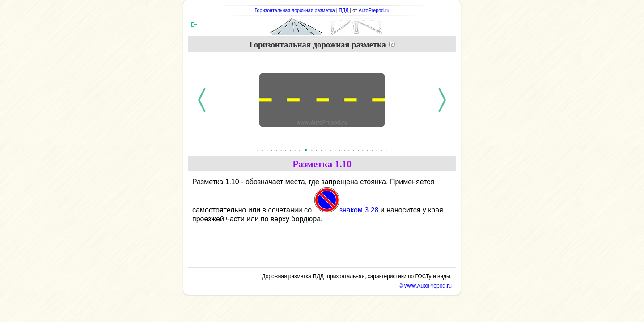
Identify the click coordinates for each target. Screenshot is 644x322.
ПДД (343, 10)
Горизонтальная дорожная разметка (295, 10)
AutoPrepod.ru (374, 10)
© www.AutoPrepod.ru (425, 286)
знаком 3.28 (346, 210)
